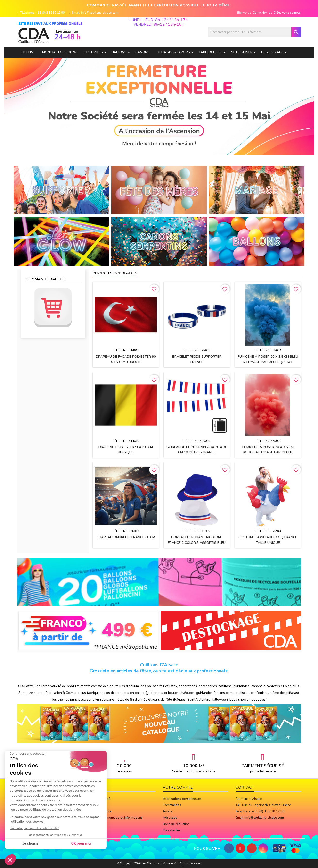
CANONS (143, 52)
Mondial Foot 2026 (59, 52)
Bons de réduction (176, 824)
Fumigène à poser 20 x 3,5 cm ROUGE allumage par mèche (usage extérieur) (268, 452)
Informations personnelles (182, 799)
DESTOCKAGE (272, 52)
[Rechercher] (254, 32)
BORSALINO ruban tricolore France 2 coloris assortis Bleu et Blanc (197, 543)
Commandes (172, 805)
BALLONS (119, 52)
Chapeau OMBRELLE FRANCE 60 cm (126, 537)
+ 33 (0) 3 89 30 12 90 (50, 13)
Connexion (260, 13)
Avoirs (168, 811)
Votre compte (178, 787)
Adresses (170, 818)
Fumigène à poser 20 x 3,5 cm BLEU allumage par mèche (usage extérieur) (268, 362)
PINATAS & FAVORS (174, 52)
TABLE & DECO (211, 52)
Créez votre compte (287, 13)
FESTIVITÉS (94, 52)
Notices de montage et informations (116, 818)
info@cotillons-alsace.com (100, 13)
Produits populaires (115, 273)
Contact (245, 787)
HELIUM (28, 52)
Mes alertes (172, 830)
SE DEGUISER (242, 52)
